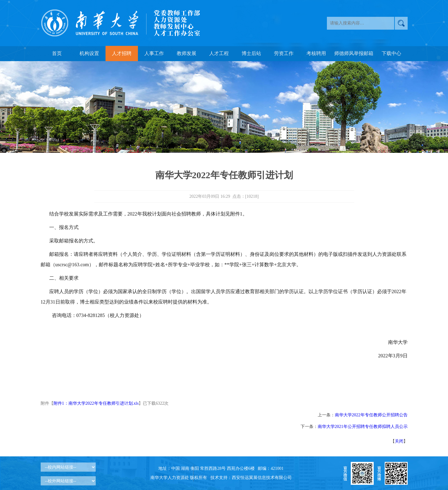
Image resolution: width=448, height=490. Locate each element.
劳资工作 (284, 53)
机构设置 (89, 53)
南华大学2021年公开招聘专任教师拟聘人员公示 (363, 427)
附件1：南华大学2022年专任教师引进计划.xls (96, 403)
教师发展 (187, 53)
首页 (57, 53)
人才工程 (219, 53)
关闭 (399, 441)
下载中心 (391, 53)
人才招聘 (122, 53)
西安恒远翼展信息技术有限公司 (262, 478)
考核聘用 (316, 53)
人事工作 (154, 53)
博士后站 (251, 53)
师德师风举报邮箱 (354, 53)
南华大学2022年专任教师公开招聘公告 (371, 415)
